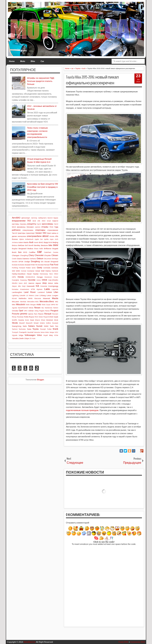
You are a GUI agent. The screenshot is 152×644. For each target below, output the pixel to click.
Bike (33, 61)
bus (20, 252)
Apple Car (39, 239)
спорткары (40, 230)
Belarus (15, 245)
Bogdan (15, 249)
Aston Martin (23, 242)
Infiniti (44, 280)
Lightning (15, 295)
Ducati (47, 262)
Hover (56, 277)
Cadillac (32, 252)
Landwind (41, 292)
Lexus (49, 292)
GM (13, 271)
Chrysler (48, 255)
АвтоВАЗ (16, 218)
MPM (53, 305)
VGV (56, 332)
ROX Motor (39, 317)
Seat (32, 320)
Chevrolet (39, 255)
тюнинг (39, 233)
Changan (16, 255)
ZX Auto (32, 338)
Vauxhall (30, 332)
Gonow (24, 271)
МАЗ (14, 227)
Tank (52, 326)
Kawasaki (31, 286)
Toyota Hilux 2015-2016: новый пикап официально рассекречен (92, 80)
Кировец (23, 224)
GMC (18, 271)
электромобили (34, 236)
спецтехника (28, 230)
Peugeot (54, 311)
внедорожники (19, 221)
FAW (33, 265)
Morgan (33, 305)
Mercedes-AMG (33, 302)
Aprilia (46, 239)
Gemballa (47, 268)
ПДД (56, 227)
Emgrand (54, 262)
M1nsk (14, 298)
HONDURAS (30, 277)
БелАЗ (50, 218)
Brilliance (48, 249)
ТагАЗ (14, 233)
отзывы (45, 227)
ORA (26, 311)
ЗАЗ (34, 221)
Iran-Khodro (53, 280)
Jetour (50, 283)
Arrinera (15, 242)
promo (24, 314)
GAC (34, 268)
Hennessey (44, 274)
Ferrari (47, 265)
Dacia (19, 259)
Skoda (15, 323)
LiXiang (43, 295)
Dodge (27, 262)
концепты (32, 224)
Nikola (31, 308)
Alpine (21, 239)
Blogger (41, 380)
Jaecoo (31, 283)
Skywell (22, 323)
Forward (22, 268)
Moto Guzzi (46, 305)
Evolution (21, 265)
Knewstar (44, 286)
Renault (48, 314)
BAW (50, 242)
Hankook (55, 271)
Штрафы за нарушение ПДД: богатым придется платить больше (41, 81)
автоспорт (26, 218)
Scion (27, 320)
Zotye (27, 338)
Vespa (52, 332)
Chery (31, 255)
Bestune (44, 245)
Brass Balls (39, 249)
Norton (56, 308)
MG (57, 302)
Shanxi (37, 320)
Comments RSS (138, 642)
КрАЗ (39, 224)
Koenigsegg (53, 286)
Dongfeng (35, 261)
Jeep (44, 283)
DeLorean (48, 259)
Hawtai (36, 274)
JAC (25, 283)
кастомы (16, 224)
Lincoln (22, 295)
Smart (36, 323)
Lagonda (55, 289)
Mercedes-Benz (47, 301)
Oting (36, 311)
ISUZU (15, 283)
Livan (37, 295)
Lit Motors (30, 295)
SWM (46, 326)
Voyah (45, 335)
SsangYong (17, 326)
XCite (56, 335)
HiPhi (14, 277)
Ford (56, 265)
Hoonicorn (48, 277)
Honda (21, 277)
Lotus (49, 295)
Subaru (31, 326)
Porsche (16, 314)
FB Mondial (39, 265)
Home (12, 61)
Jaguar (38, 283)
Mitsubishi (21, 304)
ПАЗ (51, 227)
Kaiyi (24, 286)
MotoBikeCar (30, 642)
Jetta (56, 283)
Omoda (15, 311)
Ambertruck (29, 239)
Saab (56, 317)
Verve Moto (45, 332)
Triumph (43, 329)
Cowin (14, 259)
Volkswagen (30, 335)
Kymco (39, 289)
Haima (48, 271)
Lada (47, 289)
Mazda (55, 298)
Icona (39, 280)
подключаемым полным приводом (82, 410)
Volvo (39, 335)
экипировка (22, 236)
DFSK (21, 262)
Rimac (14, 317)
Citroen (55, 255)
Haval (29, 274)
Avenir (36, 242)
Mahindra (22, 298)
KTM (33, 289)
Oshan (31, 311)
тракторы (21, 233)
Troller (49, 329)
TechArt (15, 329)
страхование (53, 230)
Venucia (37, 332)
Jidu (19, 286)
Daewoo (26, 259)
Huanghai (15, 280)
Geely (40, 268)
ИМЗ (44, 221)
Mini (14, 305)
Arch (56, 239)
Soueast (55, 323)
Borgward (22, 249)
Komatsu (15, 289)
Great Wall (40, 271)
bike (50, 245)
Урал (49, 233)
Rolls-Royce (29, 317)
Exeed (28, 265)
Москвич (30, 227)
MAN (30, 298)
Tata (57, 326)
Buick (14, 252)
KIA (37, 286)
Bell (27, 245)
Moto (23, 61)
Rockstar (20, 317)
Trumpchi (23, 332)
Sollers (49, 323)
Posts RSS (123, 642)
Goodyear (31, 271)
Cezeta (56, 252)
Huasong (23, 280)
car (39, 252)
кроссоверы (47, 224)
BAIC (41, 242)
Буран (56, 218)
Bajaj (46, 242)
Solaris (42, 323)
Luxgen (55, 295)
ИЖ (39, 221)
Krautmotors (25, 289)
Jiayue (14, 286)
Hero (51, 274)
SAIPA (15, 320)
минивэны (21, 227)
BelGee (21, 245)
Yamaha (15, 338)
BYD (25, 252)
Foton (28, 268)
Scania (21, 320)
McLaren (15, 302)
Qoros (31, 314)
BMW (56, 245)
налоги (38, 227)
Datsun (40, 258)
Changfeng (24, 255)
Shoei (43, 320)
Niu (43, 308)
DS (42, 262)
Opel (21, 311)
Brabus (30, 249)
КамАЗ (55, 221)
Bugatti (55, 249)
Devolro (15, 262)
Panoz (47, 311)
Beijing (55, 242)
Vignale (15, 335)
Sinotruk (50, 320)
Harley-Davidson (19, 274)
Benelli (31, 245)
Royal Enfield (48, 317)
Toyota (35, 329)
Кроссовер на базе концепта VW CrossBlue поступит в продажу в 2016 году (42, 187)
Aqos (52, 239)
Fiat (52, 265)
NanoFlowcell (23, 308)
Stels (25, 326)
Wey (51, 335)
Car (42, 61)
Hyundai (31, 280)
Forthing (15, 268)
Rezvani (55, 314)
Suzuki (39, 326)
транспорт (30, 233)
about (45, 236)
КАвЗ (49, 221)
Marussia (38, 298)
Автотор (34, 218)
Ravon (41, 314)
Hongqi (40, 277)
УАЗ (44, 233)
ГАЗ (29, 221)
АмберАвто (42, 218)
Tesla (29, 329)
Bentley (37, 245)
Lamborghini (17, 292)
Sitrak (56, 320)
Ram (36, 314)
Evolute (15, 265)
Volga (21, 335)
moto (39, 304)
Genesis (55, 268)
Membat (23, 302)
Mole (28, 305)
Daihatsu (33, 259)
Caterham (48, 252)
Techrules (22, 329)
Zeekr (22, 338)
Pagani (42, 311)
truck (55, 329)
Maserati (47, 298)
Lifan (56, 292)
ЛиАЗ (56, 224)
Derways (55, 259)
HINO (56, 274)
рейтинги (16, 230)
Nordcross (49, 308)
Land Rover (30, 292)
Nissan (37, 308)
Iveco (21, 283)
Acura (52, 236)
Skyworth (29, 323)
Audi (31, 242)
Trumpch (15, 332)
